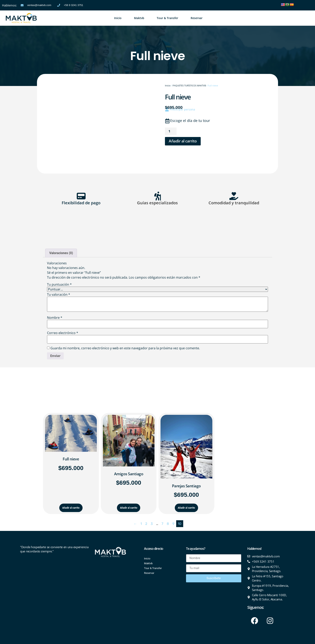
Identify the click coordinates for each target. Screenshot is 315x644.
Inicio (118, 18)
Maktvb (139, 18)
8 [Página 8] (168, 524)
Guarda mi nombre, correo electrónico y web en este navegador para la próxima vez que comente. (125, 348)
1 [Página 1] (141, 524)
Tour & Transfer (167, 18)
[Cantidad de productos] (171, 131)
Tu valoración (59, 294)
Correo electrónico (63, 333)
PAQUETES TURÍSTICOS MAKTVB (189, 85)
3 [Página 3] (152, 524)
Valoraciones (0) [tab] (61, 253)
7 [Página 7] (162, 524)
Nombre (55, 318)
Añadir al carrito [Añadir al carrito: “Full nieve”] (71, 508)
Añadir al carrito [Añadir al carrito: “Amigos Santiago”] (129, 508)
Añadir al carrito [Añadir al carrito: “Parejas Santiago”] (186, 508)
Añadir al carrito (183, 141)
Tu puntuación (59, 284)
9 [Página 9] (173, 524)
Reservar (197, 18)
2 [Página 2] (146, 524)
